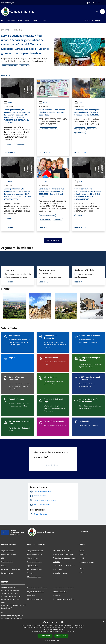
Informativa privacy (60, 592)
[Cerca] (102, 12)
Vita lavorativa (32, 558)
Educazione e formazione (62, 550)
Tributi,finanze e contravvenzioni (65, 558)
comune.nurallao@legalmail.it (12, 615)
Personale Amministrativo (10, 569)
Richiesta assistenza (34, 599)
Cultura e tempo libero (35, 554)
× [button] (104, 621)
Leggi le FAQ (32, 595)
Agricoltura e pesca (60, 573)
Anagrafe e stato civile (35, 551)
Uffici (3, 558)
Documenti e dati (7, 573)
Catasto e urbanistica (35, 569)
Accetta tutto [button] (45, 636)
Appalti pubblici (33, 566)
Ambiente (57, 562)
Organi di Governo (8, 551)
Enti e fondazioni (7, 562)
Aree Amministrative (9, 554)
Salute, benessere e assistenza (64, 565)
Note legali (57, 595)
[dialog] (53, 632)
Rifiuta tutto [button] (61, 636)
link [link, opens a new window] (73, 631)
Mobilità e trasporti (34, 577)
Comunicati (83, 554)
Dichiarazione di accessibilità (63, 599)
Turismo (30, 573)
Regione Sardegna (8, 3)
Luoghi (82, 568)
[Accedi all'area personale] (94, 3)
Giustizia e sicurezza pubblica (64, 554)
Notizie (8, 103)
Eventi (82, 572)
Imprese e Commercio (35, 562)
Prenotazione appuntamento (37, 588)
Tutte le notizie (53, 240)
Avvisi (7, 30)
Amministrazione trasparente (64, 588)
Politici (4, 566)
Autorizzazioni (58, 569)
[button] (53, 640)
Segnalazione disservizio (36, 592)
